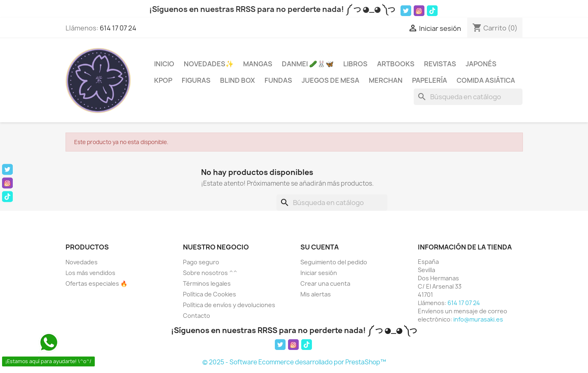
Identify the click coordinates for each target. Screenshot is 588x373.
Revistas (440, 64)
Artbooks (396, 64)
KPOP (163, 80)
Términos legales (207, 283)
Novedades (82, 262)
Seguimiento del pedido (334, 262)
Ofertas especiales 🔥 (96, 283)
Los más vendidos (90, 273)
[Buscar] (468, 97)
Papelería (430, 80)
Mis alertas (316, 294)
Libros (355, 64)
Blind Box (238, 80)
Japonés (481, 64)
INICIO (164, 64)
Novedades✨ (209, 64)
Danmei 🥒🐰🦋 (308, 64)
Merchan (386, 80)
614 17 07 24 (118, 28)
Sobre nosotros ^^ (210, 273)
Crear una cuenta (325, 283)
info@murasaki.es (478, 319)
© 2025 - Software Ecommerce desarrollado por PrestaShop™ (294, 362)
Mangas (258, 64)
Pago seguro (201, 262)
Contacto (197, 316)
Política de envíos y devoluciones (229, 305)
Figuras (196, 80)
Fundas (278, 80)
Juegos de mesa (330, 80)
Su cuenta (320, 247)
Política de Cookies (210, 294)
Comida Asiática (486, 80)
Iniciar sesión (319, 273)
